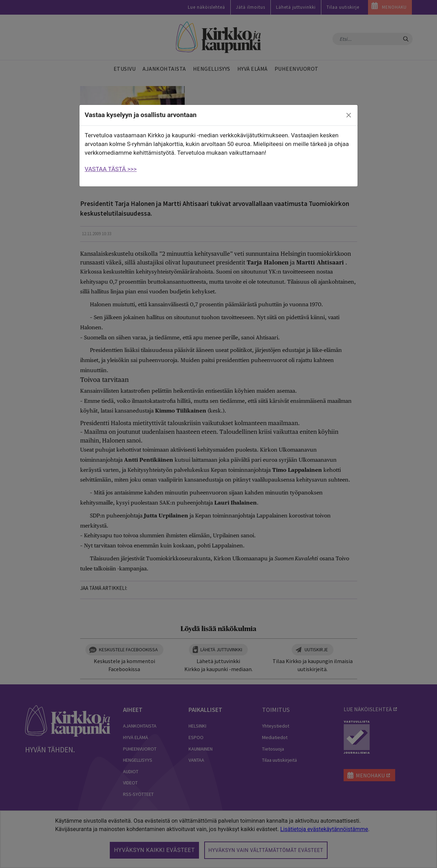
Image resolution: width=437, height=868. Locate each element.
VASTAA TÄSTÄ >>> (111, 169)
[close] (349, 115)
